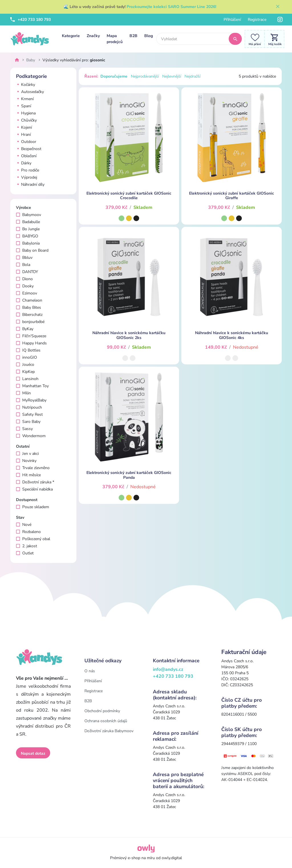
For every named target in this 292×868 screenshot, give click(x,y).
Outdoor (26, 142)
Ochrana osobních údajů (106, 721)
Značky (93, 36)
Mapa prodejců (115, 39)
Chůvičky (26, 120)
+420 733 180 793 (31, 20)
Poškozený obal (33, 539)
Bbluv (24, 258)
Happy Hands (31, 343)
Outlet (25, 553)
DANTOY (27, 272)
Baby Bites (29, 307)
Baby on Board (32, 250)
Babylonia (28, 243)
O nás (90, 671)
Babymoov (29, 215)
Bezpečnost (29, 149)
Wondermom (31, 436)
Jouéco (25, 365)
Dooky (25, 286)
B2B (133, 36)
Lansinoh (27, 379)
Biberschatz (29, 315)
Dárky (24, 163)
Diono (24, 279)
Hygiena (26, 113)
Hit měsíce (28, 475)
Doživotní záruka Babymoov (109, 731)
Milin (23, 393)
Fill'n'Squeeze (31, 336)
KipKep (25, 372)
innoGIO (27, 357)
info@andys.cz (168, 669)
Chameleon (29, 300)
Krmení (25, 99)
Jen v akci (27, 454)
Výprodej (27, 177)
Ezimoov (27, 293)
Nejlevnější (172, 76)
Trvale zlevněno (33, 468)
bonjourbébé (30, 322)
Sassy (24, 429)
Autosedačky (30, 92)
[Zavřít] (278, 7)
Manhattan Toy (32, 386)
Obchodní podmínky (102, 711)
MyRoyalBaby (31, 400)
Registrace (257, 20)
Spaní (24, 106)
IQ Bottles (28, 350)
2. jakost (27, 546)
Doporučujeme (114, 76)
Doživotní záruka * (35, 482)
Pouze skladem (33, 507)
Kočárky (26, 85)
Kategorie (71, 36)
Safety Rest (29, 414)
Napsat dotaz (33, 753)
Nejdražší (192, 76)
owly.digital (172, 858)
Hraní (23, 135)
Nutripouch (29, 407)
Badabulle (28, 222)
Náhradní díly (30, 184)
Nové (24, 525)
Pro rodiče (28, 170)
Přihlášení (232, 20)
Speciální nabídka (34, 489)
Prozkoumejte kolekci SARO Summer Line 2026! (171, 7)
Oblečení (26, 156)
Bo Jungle (28, 229)
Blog (149, 36)
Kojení (24, 127)
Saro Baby (28, 422)
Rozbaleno (28, 532)
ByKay (25, 329)
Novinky (26, 461)
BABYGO (27, 236)
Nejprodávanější (145, 76)
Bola (23, 265)
